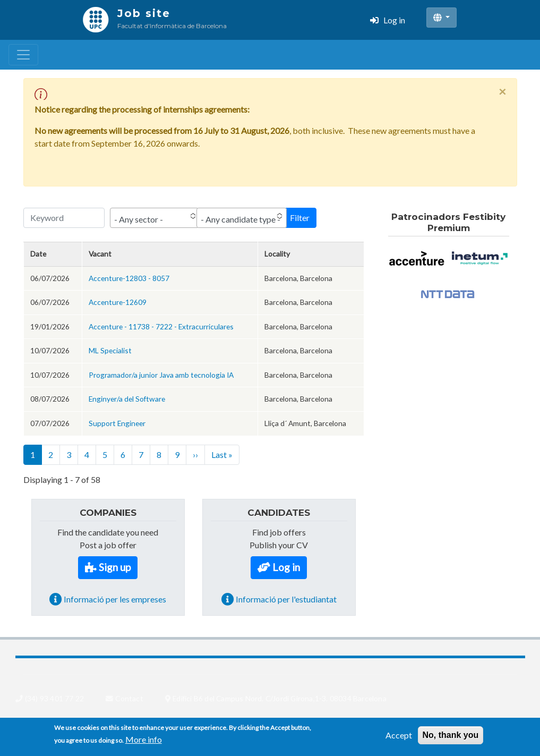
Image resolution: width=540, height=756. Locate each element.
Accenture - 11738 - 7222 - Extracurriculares (161, 326)
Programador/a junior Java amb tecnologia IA (161, 375)
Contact (129, 698)
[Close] (502, 91)
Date (38, 254)
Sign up (115, 567)
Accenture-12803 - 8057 (129, 278)
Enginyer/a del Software (127, 399)
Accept (399, 738)
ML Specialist (110, 350)
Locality (277, 254)
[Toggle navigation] (23, 55)
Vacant (100, 254)
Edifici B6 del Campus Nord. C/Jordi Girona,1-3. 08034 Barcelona (280, 698)
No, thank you (451, 738)
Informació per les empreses (115, 599)
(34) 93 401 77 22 (54, 698)
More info (144, 742)
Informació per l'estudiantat (286, 599)
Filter (300, 218)
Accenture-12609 (118, 302)
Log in (394, 20)
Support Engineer (117, 423)
